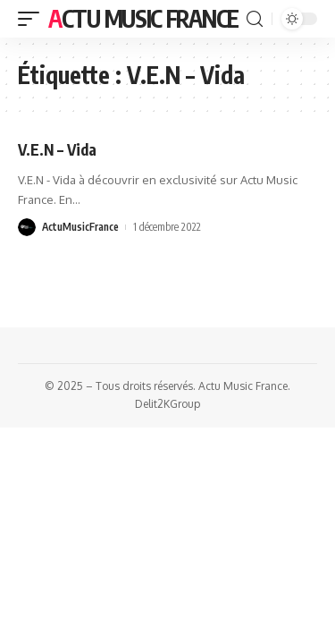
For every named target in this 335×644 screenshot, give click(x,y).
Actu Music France (143, 18)
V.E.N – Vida (57, 149)
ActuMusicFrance (80, 227)
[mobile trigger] (33, 19)
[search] (255, 19)
